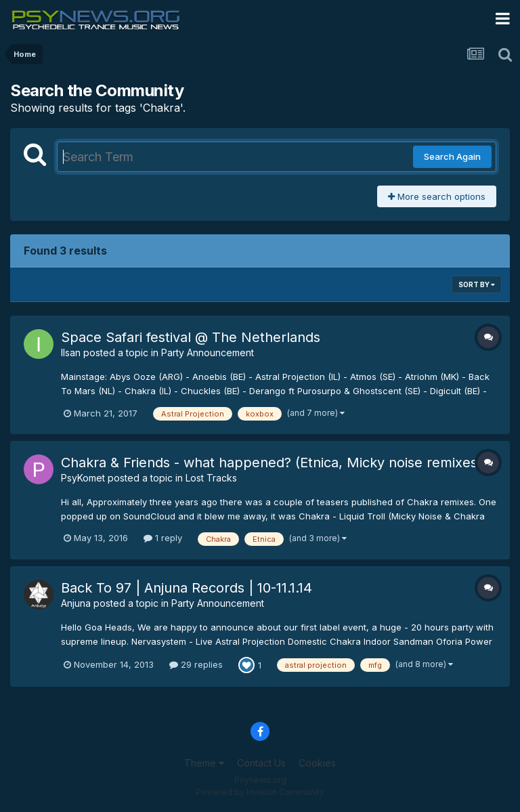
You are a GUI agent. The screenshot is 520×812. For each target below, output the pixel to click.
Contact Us (261, 763)
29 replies (196, 664)
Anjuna (76, 603)
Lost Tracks (211, 478)
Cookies (317, 763)
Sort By (477, 284)
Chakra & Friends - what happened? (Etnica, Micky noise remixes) (272, 463)
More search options (437, 196)
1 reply (163, 538)
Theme (204, 763)
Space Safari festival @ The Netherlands (191, 337)
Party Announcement (208, 352)
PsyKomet (83, 478)
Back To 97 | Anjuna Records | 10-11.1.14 (187, 588)
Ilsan (71, 352)
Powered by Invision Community (260, 792)
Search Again (452, 156)
